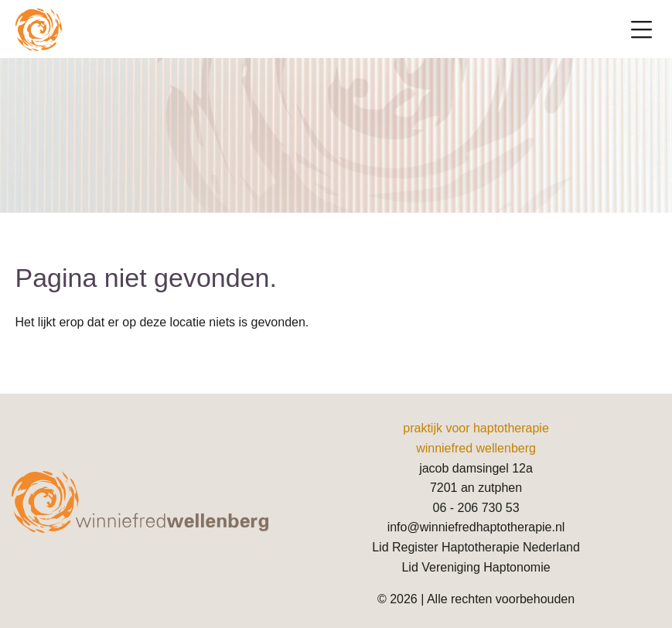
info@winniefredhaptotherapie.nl (476, 527)
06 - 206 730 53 (476, 508)
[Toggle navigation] (641, 31)
